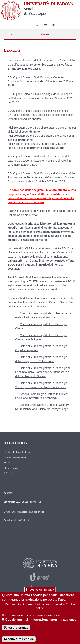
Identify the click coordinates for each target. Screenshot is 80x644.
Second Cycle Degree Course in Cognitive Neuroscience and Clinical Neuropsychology (43, 407)
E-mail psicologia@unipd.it (16, 520)
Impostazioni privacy (40, 594)
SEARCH (69, 22)
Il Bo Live (8, 473)
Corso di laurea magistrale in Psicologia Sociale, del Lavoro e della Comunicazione (41, 385)
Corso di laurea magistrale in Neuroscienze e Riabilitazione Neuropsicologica (43, 316)
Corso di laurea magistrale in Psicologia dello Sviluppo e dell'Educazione (41, 359)
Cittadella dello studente (15, 457)
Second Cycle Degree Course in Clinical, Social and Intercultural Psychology (42, 396)
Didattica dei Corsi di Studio (17, 452)
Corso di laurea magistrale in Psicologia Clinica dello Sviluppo (41, 337)
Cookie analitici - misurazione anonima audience (41, 623)
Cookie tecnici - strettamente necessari (34, 619)
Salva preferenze (16, 632)
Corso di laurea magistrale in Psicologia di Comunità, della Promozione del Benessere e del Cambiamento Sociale (43, 372)
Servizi (7, 463)
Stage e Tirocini (11, 468)
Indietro (12, 34)
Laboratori (45, 34)
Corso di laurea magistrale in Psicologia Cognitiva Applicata (41, 348)
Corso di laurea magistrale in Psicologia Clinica (41, 326)
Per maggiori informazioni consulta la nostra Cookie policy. (40, 610)
